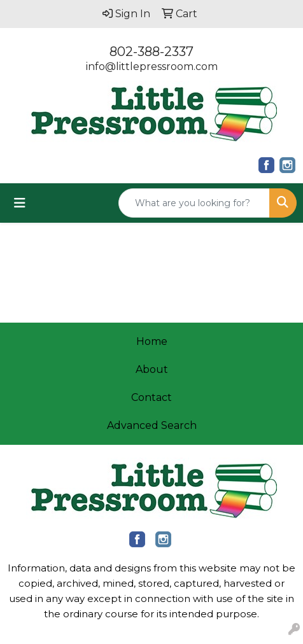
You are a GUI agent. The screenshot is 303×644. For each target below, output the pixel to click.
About (152, 369)
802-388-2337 (151, 52)
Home (152, 341)
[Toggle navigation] (20, 203)
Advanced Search (152, 425)
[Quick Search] (194, 203)
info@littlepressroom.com (152, 66)
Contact (151, 397)
